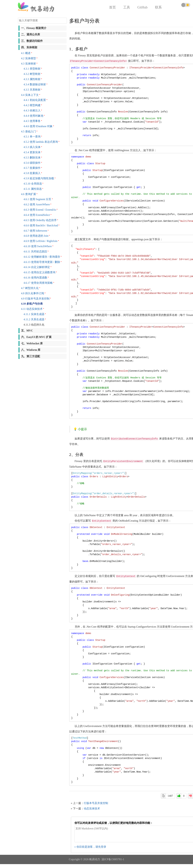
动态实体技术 (92, 808)
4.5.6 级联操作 (32, 163)
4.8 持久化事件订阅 (33, 293)
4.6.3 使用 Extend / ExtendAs (40, 210)
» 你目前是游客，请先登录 (90, 847)
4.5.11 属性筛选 (33, 189)
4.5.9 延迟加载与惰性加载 (39, 178)
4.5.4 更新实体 (32, 152)
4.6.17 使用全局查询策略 (38, 283)
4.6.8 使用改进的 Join (36, 236)
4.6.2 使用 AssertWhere (37, 204)
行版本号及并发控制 (96, 803)
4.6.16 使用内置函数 (35, 278)
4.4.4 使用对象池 (33, 116)
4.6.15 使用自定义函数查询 (40, 272)
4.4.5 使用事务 (32, 121)
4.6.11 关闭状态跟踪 (35, 251)
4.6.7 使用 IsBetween (35, 231)
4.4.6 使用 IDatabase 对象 (38, 126)
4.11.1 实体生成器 (34, 314)
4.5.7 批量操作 (32, 168)
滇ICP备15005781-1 (113, 859)
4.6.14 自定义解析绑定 (37, 267)
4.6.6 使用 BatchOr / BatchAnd (41, 225)
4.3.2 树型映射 (32, 74)
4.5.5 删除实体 (32, 158)
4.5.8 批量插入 (32, 173)
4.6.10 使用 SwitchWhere (38, 246)
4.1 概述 (26, 53)
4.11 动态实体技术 (32, 309)
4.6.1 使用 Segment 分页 (37, 199)
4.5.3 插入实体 (32, 147)
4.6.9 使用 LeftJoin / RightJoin (41, 241)
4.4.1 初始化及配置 (35, 100)
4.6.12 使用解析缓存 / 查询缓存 (42, 257)
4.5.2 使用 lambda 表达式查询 (41, 142)
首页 (112, 7)
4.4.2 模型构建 (32, 105)
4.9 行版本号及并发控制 (35, 299)
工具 (127, 7)
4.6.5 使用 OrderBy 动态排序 (40, 220)
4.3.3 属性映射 (32, 79)
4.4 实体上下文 (30, 95)
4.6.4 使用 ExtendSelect (37, 215)
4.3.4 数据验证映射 (35, 84)
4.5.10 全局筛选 (33, 184)
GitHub (143, 7)
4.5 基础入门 (29, 131)
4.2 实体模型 (29, 58)
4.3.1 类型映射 (32, 69)
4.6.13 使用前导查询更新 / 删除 (42, 262)
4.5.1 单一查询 (32, 137)
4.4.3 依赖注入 (32, 110)
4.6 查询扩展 (29, 194)
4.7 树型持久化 (30, 288)
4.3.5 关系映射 (32, 90)
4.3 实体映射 (29, 64)
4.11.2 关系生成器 (34, 319)
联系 (158, 7)
